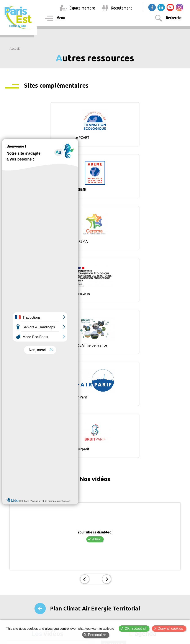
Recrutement (121, 8)
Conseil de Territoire (119, 508)
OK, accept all (135, 629)
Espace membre (82, 8)
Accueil (15, 49)
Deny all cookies (170, 629)
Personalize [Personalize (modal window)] (97, 635)
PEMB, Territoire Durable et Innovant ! (38, 531)
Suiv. (106, 426)
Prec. (85, 426)
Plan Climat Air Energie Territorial (95, 455)
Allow (96, 386)
